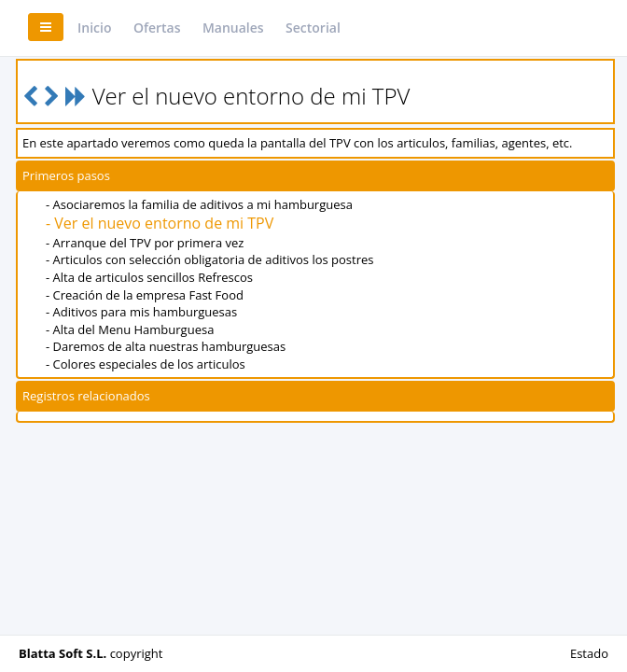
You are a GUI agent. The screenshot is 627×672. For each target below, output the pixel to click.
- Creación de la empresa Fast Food (145, 295)
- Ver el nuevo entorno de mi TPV (160, 223)
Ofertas (157, 28)
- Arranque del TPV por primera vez (145, 243)
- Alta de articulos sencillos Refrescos (149, 277)
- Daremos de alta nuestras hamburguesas (166, 346)
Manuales (233, 28)
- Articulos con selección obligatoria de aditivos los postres (210, 259)
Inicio (94, 28)
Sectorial (313, 28)
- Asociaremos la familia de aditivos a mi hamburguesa (199, 204)
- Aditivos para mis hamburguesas (141, 312)
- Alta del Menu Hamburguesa (130, 329)
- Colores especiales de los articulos (146, 364)
